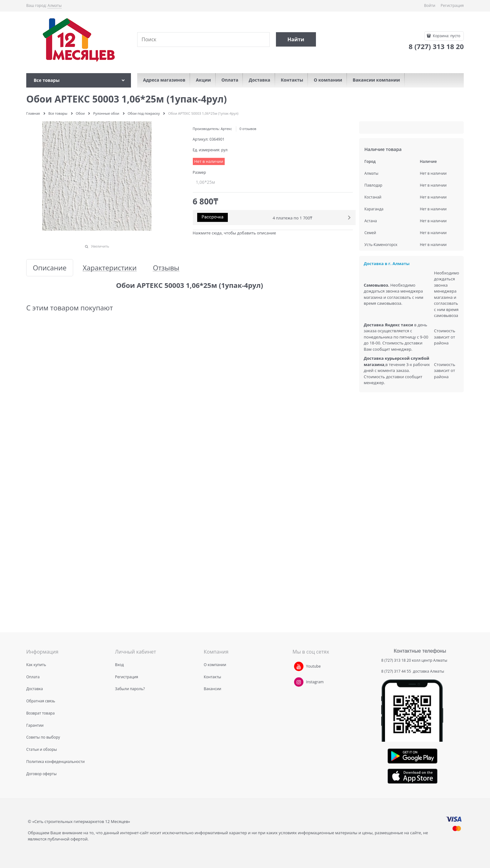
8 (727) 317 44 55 (397, 671)
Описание (50, 268)
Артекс (226, 129)
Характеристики (110, 268)
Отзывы (166, 268)
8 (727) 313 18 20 (396, 660)
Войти (430, 5)
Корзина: (446, 36)
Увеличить (100, 246)
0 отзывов (248, 129)
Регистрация (452, 5)
